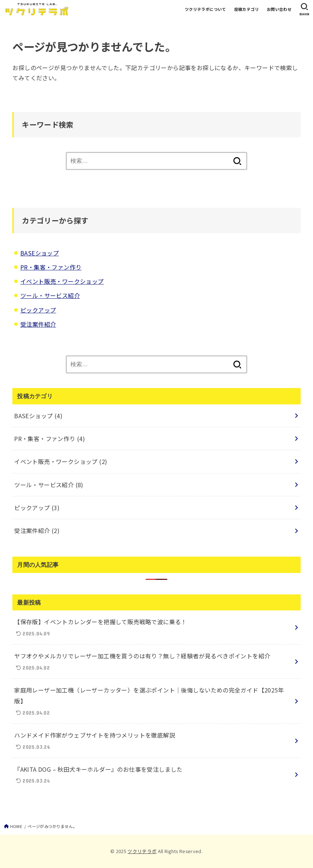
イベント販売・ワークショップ (62, 281)
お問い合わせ (279, 9)
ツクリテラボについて (206, 9)
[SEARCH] (304, 9)
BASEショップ (40, 253)
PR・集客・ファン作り (51, 267)
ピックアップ (38, 310)
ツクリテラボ (142, 851)
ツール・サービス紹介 (50, 295)
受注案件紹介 (38, 324)
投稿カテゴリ (247, 9)
